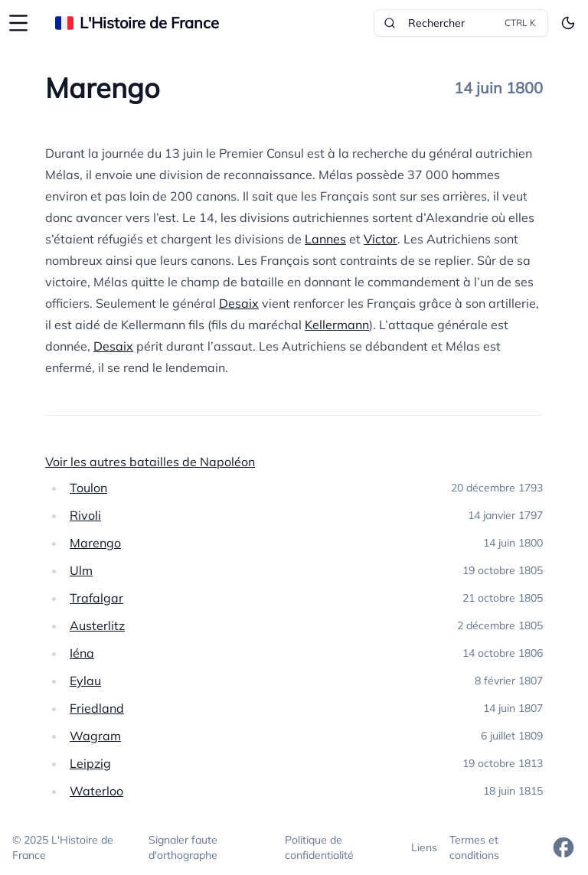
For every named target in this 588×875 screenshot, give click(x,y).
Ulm (81, 570)
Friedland (97, 708)
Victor (381, 239)
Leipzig (90, 763)
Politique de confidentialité (319, 847)
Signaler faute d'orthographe (183, 847)
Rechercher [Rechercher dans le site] (461, 23)
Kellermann (337, 325)
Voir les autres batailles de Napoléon (150, 462)
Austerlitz (97, 625)
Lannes (325, 239)
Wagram (95, 736)
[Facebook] (563, 847)
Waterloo (96, 791)
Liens (424, 847)
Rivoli (85, 515)
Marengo (95, 543)
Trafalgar (96, 598)
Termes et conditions (474, 847)
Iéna (82, 653)
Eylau (85, 681)
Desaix (239, 303)
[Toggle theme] (568, 23)
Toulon (88, 488)
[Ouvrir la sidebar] (18, 23)
